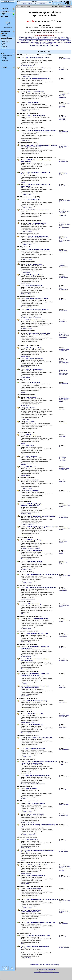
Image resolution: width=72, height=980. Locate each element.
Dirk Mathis (62, 409)
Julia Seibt (62, 265)
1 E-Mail (28, 140)
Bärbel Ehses (63, 675)
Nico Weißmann (63, 423)
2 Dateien (23, 100)
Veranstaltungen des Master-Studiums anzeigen (46, 40)
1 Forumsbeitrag (36, 548)
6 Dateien (23, 182)
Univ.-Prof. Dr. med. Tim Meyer (64, 94)
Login (3, 14)
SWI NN (61, 148)
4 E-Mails (27, 272)
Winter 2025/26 (6, 42)
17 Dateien (24, 499)
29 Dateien (24, 709)
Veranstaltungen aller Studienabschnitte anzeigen (44, 45)
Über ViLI (4, 59)
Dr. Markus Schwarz (64, 132)
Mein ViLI (4, 16)
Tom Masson (63, 460)
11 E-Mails (30, 784)
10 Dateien (24, 583)
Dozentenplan (6, 48)
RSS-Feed (5, 33)
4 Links (33, 66)
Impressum (5, 60)
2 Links (33, 599)
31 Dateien (24, 259)
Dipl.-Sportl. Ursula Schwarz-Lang (64, 336)
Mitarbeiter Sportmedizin (63, 97)
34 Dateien (24, 318)
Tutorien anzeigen (47, 44)
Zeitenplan (5, 46)
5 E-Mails (29, 231)
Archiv (4, 43)
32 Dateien (24, 328)
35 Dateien (24, 733)
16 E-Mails (30, 897)
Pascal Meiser (63, 447)
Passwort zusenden (28, 3)
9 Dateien (23, 514)
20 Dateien (24, 524)
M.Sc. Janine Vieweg (65, 59)
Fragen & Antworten (7, 56)
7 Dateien (23, 140)
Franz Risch (62, 436)
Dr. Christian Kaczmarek (63, 458)
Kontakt (4, 57)
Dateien (4, 35)
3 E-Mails (29, 259)
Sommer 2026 (6, 40)
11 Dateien (24, 746)
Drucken (4, 67)
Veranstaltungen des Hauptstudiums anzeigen (39, 39)
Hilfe (35, 3)
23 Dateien (24, 835)
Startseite (4, 9)
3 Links (32, 722)
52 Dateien (24, 559)
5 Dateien (23, 155)
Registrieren (5, 11)
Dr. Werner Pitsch (64, 146)
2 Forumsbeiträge (36, 318)
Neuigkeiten (5, 31)
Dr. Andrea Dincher (64, 805)
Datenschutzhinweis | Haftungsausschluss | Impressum (46, 972)
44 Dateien (24, 548)
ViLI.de (46, 970)
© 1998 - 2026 (41, 970)
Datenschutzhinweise (7, 62)
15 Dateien (24, 76)
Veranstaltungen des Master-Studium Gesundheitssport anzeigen (44, 41)
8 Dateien (23, 66)
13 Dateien (24, 488)
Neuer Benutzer (42, 3)
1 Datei (23, 111)
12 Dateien (24, 208)
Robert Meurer (63, 251)
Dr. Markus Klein (64, 69)
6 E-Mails (29, 66)
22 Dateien (24, 231)
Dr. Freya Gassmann (65, 186)
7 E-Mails (29, 430)
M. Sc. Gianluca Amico (65, 492)
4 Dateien (23, 405)
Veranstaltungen (7, 38)
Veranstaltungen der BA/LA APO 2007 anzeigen (33, 37)
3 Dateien (23, 294)
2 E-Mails (29, 100)
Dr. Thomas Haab (64, 300)
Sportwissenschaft (8, 27)
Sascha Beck (48, 973)
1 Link (28, 76)
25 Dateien (24, 669)
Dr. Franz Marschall (64, 227)
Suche (4, 45)
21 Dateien (24, 307)
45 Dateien (24, 570)
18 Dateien (24, 194)
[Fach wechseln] (67, 6)
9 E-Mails (29, 155)
